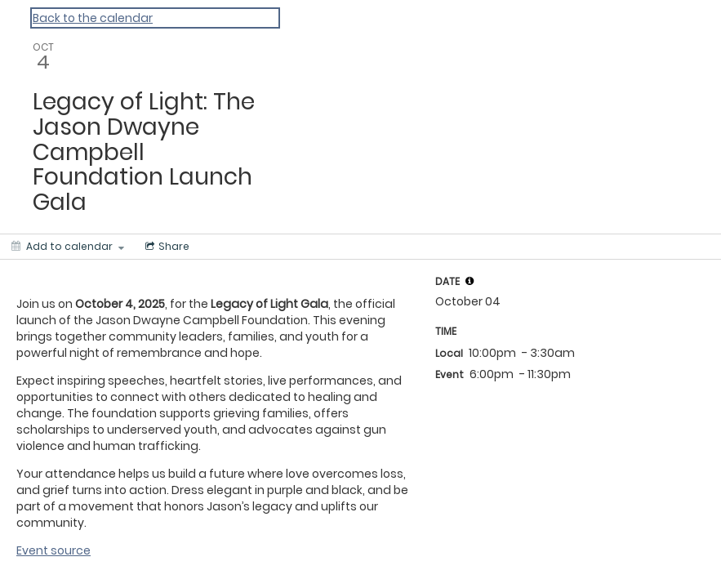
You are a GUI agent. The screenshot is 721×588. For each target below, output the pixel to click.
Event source (53, 550)
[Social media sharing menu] (166, 247)
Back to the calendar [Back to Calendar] (93, 18)
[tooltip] (470, 281)
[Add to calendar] (68, 247)
